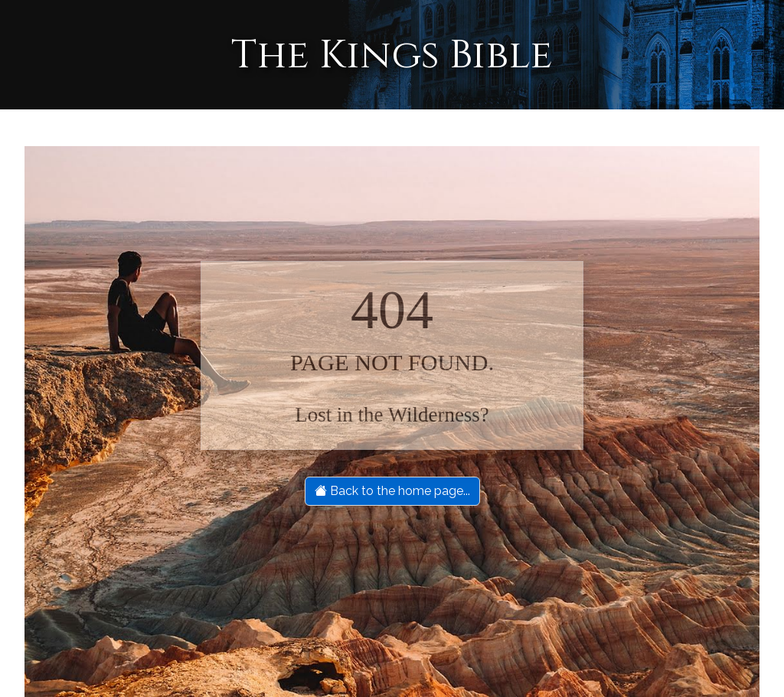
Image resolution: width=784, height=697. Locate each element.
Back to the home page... (392, 491)
